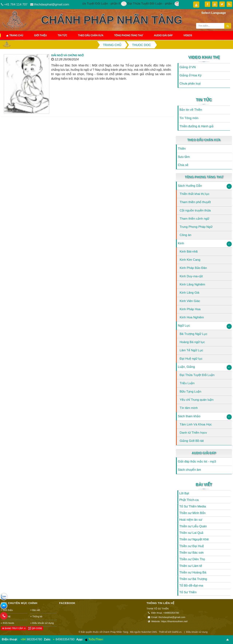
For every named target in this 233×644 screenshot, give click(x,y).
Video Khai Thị (204, 57)
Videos (188, 35)
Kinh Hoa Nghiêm (192, 317)
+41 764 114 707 (16, 4)
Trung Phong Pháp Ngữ (196, 227)
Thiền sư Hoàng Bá (193, 572)
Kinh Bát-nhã (189, 252)
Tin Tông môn (189, 118)
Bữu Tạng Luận (190, 392)
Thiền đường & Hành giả (197, 126)
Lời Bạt (184, 493)
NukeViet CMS (149, 632)
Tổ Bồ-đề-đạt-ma (191, 586)
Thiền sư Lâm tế (191, 566)
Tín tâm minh (189, 408)
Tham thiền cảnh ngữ (194, 219)
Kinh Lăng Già (189, 293)
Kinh (181, 243)
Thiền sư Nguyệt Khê (194, 539)
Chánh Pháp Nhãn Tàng (115, 632)
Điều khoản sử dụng (43, 623)
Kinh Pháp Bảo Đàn (193, 268)
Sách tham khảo (189, 416)
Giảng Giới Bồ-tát (192, 441)
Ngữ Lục (184, 326)
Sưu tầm (184, 157)
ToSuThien (94, 639)
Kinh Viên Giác (190, 301)
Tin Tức (62, 35)
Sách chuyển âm (189, 470)
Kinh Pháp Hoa (190, 309)
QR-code (35, 628)
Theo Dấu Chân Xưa (91, 35)
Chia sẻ (183, 165)
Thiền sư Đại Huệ (192, 546)
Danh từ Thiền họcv (193, 433)
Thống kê (37, 616)
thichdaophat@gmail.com (52, 4)
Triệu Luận (187, 383)
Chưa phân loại (190, 84)
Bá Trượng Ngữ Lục (193, 334)
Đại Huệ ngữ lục (191, 359)
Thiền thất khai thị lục (195, 194)
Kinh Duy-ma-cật (191, 276)
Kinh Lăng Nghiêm (192, 284)
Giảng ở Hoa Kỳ (190, 75)
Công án (185, 235)
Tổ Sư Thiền (188, 592)
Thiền (182, 149)
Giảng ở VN (188, 67)
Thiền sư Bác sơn (191, 553)
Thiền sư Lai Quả (191, 533)
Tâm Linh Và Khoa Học (196, 424)
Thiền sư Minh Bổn (192, 513)
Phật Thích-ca (189, 500)
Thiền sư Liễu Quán (193, 526)
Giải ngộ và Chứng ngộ (67, 55)
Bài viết (204, 484)
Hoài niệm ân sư (191, 520)
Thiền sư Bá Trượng (193, 579)
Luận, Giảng (186, 367)
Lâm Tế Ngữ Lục (191, 350)
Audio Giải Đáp (163, 35)
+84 (23, 639)
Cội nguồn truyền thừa (195, 210)
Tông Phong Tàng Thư (129, 35)
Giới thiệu (40, 35)
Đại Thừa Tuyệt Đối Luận (197, 375)
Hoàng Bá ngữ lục (192, 342)
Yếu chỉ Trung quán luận (197, 400)
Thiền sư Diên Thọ (192, 559)
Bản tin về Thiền (191, 110)
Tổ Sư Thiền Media (193, 506)
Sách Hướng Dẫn (190, 186)
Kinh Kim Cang (190, 260)
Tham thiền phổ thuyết (195, 202)
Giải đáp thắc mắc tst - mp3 (197, 462)
